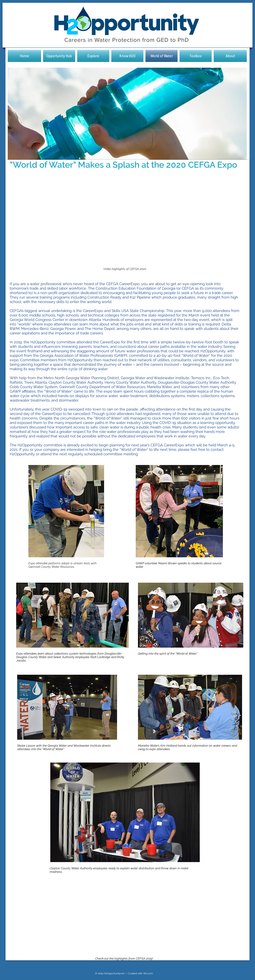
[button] (127, 115)
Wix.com (148, 973)
